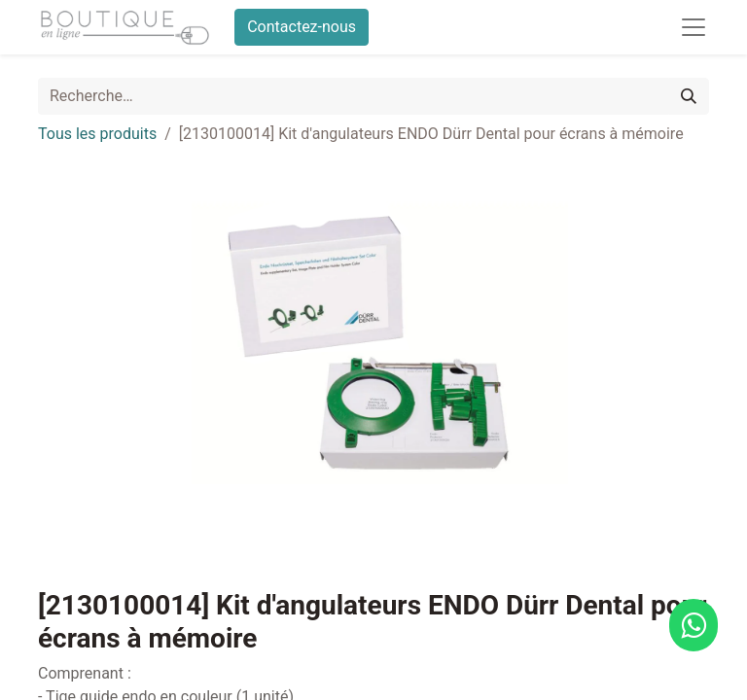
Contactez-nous (302, 27)
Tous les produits (97, 134)
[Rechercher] (689, 96)
